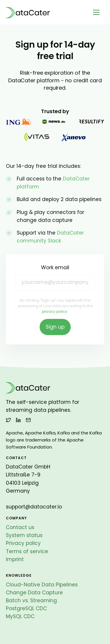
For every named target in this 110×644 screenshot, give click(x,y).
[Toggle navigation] (96, 12)
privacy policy (55, 311)
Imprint (15, 559)
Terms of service (27, 551)
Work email (55, 267)
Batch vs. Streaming (31, 600)
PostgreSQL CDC (26, 608)
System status (24, 535)
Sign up (55, 327)
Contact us (20, 527)
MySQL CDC (20, 616)
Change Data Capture (34, 593)
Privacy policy (23, 543)
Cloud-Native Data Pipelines (42, 585)
